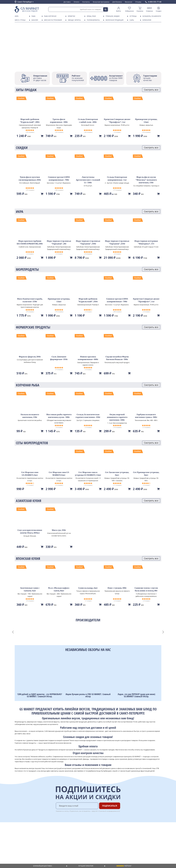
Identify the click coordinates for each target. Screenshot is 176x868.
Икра (16, 16)
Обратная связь (21, 838)
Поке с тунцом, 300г (117, 588)
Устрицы (133, 16)
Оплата (76, 2)
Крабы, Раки (91, 16)
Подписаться (110, 806)
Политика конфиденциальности (27, 848)
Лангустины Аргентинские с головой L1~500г (88, 180)
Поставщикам (72, 831)
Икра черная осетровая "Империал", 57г (146, 243)
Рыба (33, 16)
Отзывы (138, 2)
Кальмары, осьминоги (151, 16)
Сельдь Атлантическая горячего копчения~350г (88, 416)
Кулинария (146, 20)
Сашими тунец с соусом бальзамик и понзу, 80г (146, 589)
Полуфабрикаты (93, 20)
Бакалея (34, 20)
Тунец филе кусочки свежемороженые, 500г (30, 179)
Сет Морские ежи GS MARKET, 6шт (59, 474)
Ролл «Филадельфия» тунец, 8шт (59, 589)
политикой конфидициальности (110, 811)
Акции (17, 843)
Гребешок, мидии (112, 16)
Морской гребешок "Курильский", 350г (88, 300)
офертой (95, 811)
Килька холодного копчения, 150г (30, 416)
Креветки (71, 16)
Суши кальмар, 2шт (88, 588)
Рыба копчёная (50, 16)
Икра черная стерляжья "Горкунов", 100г (88, 243)
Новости (18, 841)
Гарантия (49, 838)
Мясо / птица (20, 20)
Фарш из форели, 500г (30, 357)
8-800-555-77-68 (155, 2)
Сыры (131, 20)
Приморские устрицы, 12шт (146, 121)
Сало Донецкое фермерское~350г (59, 358)
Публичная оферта (22, 852)
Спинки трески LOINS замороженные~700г (59, 179)
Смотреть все (151, 90)
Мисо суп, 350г (59, 530)
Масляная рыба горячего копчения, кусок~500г (59, 416)
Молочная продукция (114, 20)
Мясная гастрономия (53, 20)
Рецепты (49, 841)
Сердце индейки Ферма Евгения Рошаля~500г (117, 358)
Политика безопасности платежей (28, 850)
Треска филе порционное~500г (59, 121)
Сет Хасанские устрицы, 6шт (117, 474)
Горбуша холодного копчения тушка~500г (146, 416)
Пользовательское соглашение (27, 845)
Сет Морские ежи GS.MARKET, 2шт (30, 474)
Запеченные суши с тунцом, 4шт (30, 589)
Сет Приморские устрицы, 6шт (146, 474)
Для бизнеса (117, 2)
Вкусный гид (50, 843)
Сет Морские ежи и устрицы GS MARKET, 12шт (88, 474)
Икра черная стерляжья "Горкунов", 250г (117, 243)
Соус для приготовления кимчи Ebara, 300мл (30, 532)
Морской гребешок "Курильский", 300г (30, 121)
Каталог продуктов (22, 831)
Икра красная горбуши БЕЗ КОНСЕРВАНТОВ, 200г (30, 243)
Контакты (86, 2)
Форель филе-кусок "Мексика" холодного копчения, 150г (146, 180)
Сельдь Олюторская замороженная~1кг (117, 179)
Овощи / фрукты (74, 20)
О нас (17, 833)
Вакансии (129, 2)
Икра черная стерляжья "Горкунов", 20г (59, 243)
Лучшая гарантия (86, 866)
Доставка (67, 2)
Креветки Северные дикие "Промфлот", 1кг (117, 121)
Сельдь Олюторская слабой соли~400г (88, 121)
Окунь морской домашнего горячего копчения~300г (117, 417)
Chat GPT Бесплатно (122, 833)
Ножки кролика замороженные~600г (88, 358)
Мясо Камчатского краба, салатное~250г (30, 300)
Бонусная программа (101, 2)
